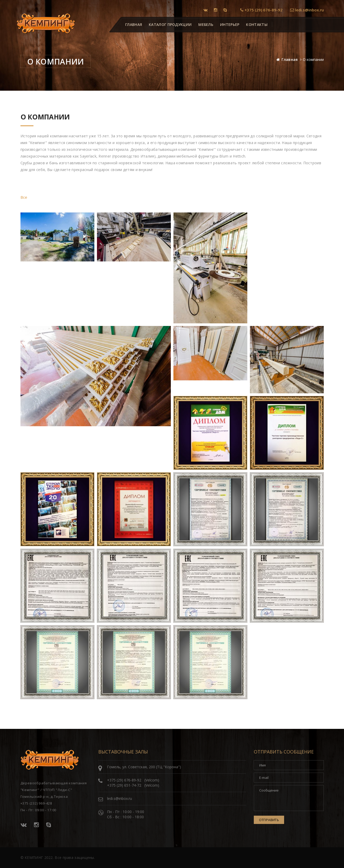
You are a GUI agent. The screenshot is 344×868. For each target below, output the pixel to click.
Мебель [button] (206, 24)
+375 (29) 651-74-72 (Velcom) (133, 785)
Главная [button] (134, 24)
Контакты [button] (257, 24)
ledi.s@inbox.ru (307, 10)
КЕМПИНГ (34, 858)
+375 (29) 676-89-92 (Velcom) (133, 780)
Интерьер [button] (230, 24)
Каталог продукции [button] (170, 24)
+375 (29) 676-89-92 (261, 10)
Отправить (269, 820)
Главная (290, 59)
